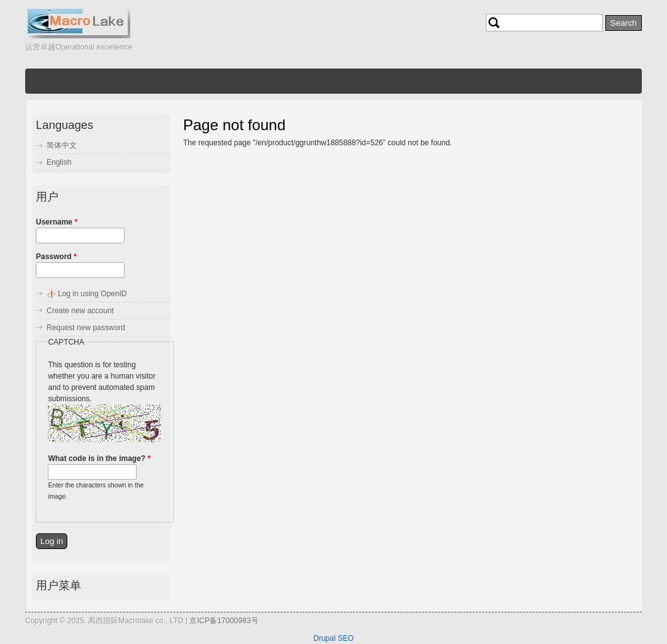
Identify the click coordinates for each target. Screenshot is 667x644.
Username (57, 222)
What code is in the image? (99, 458)
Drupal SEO (333, 638)
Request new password (86, 328)
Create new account (80, 311)
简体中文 (62, 145)
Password (56, 257)
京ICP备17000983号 (224, 621)
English (59, 162)
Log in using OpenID (92, 294)
